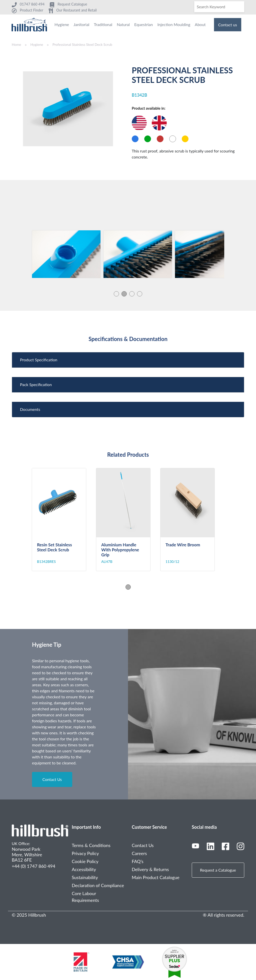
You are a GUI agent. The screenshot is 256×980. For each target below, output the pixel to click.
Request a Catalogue (218, 870)
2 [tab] (124, 294)
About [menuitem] (200, 24)
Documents (30, 409)
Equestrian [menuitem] (143, 24)
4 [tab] (140, 294)
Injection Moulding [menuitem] (174, 24)
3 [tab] (132, 294)
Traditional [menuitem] (103, 24)
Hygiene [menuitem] (62, 24)
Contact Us (52, 779)
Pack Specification (36, 384)
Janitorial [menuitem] (81, 24)
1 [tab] (116, 294)
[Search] (219, 7)
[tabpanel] (66, 254)
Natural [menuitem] (123, 24)
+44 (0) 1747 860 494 (33, 866)
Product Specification (39, 360)
